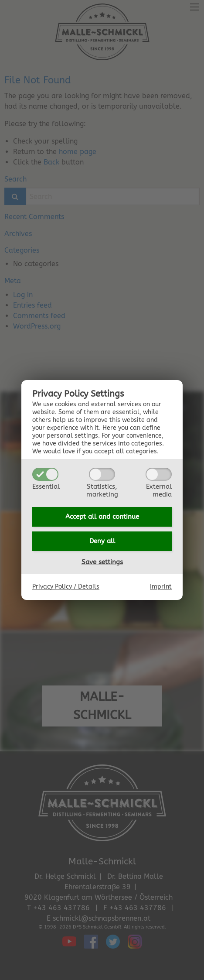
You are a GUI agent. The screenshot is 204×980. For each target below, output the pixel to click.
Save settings (102, 562)
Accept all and (102, 517)
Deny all (102, 541)
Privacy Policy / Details (66, 587)
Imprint (161, 587)
